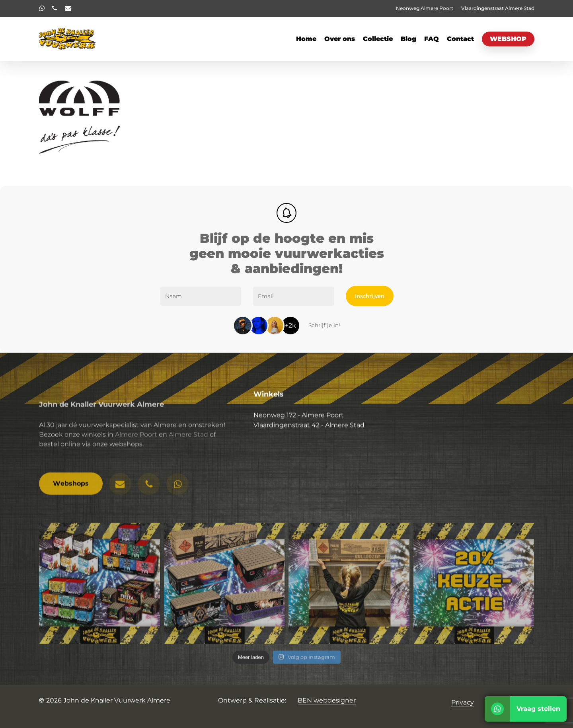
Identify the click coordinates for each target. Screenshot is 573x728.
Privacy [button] (463, 702)
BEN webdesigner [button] (327, 700)
